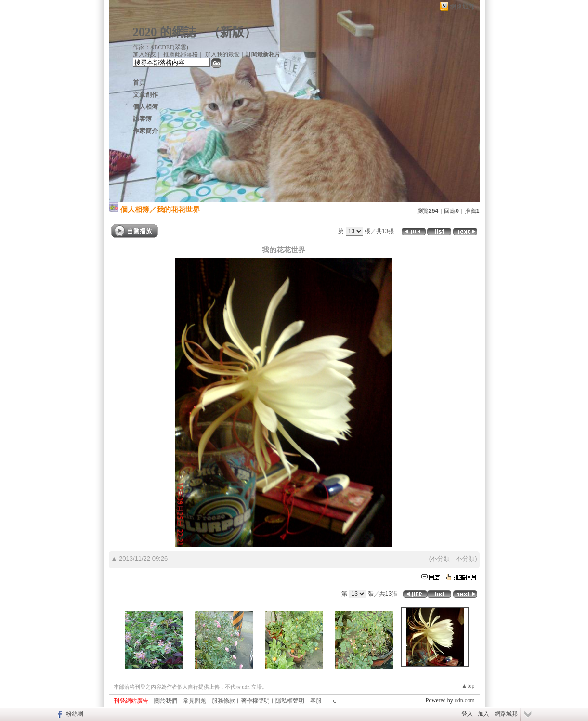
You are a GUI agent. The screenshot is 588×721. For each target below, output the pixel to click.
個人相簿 (145, 107)
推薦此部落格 (181, 54)
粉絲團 (75, 714)
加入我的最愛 (222, 54)
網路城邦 (462, 7)
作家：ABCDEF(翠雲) (161, 47)
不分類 (440, 558)
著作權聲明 (255, 701)
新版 (232, 32)
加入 (483, 714)
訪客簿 (142, 119)
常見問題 (195, 701)
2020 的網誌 (164, 32)
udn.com (465, 700)
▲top (468, 686)
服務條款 (223, 701)
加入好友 (144, 54)
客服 (316, 701)
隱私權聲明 (290, 701)
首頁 (139, 83)
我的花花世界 (178, 209)
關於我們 (166, 701)
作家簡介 (145, 131)
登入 (467, 714)
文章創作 (145, 95)
